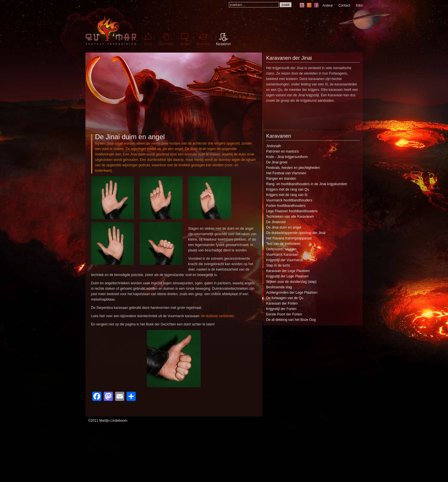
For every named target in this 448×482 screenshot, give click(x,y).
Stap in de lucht (278, 265)
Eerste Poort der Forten (284, 314)
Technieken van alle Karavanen (290, 217)
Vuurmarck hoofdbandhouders (289, 200)
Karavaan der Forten (282, 303)
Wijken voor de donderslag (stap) (291, 282)
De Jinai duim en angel (130, 137)
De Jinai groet (277, 162)
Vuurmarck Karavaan (282, 255)
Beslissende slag (279, 287)
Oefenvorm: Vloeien (281, 249)
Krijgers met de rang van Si (287, 195)
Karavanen (279, 136)
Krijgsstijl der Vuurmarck (285, 260)
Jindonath (274, 146)
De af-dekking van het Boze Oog (291, 320)
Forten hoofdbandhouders (286, 206)
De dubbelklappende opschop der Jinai (296, 233)
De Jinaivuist (276, 222)
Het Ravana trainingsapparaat (289, 238)
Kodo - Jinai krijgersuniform (287, 157)
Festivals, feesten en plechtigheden (293, 168)
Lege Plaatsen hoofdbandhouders (292, 211)
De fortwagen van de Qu (285, 298)
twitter (302, 6)
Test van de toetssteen (283, 244)
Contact (344, 5)
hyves (309, 6)
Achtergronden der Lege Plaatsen (292, 293)
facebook (316, 6)
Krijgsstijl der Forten (281, 309)
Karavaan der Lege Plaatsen (288, 271)
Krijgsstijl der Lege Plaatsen (287, 276)
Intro (359, 5)
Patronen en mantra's (283, 151)
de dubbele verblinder (218, 316)
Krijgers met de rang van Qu (288, 189)
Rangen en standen (281, 179)
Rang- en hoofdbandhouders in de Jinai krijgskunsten (307, 184)
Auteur (328, 5)
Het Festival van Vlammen (286, 173)
